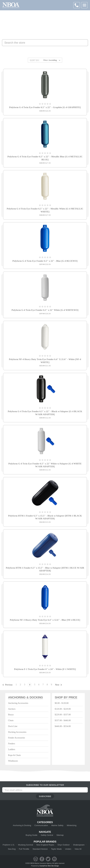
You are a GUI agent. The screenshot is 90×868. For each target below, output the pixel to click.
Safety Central (47, 835)
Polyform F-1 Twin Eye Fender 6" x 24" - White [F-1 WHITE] (45, 669)
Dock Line (13, 726)
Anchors (12, 709)
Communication (41, 825)
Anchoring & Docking (22, 825)
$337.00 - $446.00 (63, 720)
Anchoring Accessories (18, 703)
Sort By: (35, 60)
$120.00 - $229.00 (63, 709)
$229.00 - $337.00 (63, 715)
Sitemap (60, 835)
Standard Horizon (40, 849)
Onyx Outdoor (64, 845)
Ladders (12, 749)
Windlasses (13, 761)
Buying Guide (31, 835)
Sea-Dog (12, 849)
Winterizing (72, 825)
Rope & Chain (14, 755)
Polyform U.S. (9, 845)
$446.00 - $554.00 (63, 726)
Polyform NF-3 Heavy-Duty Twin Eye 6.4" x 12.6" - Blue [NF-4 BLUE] (45, 620)
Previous (7, 685)
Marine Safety (57, 825)
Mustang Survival (25, 845)
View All (78, 849)
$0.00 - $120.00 (62, 703)
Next (58, 685)
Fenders (12, 744)
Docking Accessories (17, 732)
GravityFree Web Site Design (49, 866)
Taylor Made (56, 849)
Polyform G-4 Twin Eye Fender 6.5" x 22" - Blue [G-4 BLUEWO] (45, 261)
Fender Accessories (16, 738)
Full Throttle (24, 849)
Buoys (11, 715)
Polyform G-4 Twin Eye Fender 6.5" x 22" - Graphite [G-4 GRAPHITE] (45, 107)
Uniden (68, 849)
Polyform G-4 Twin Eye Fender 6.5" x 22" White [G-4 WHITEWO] (45, 310)
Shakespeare (79, 845)
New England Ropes (45, 845)
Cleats (11, 720)
